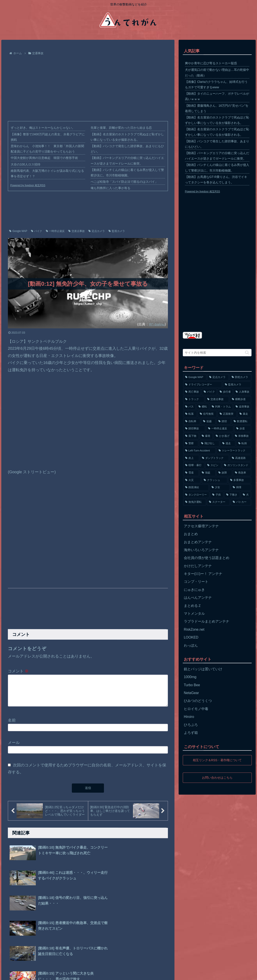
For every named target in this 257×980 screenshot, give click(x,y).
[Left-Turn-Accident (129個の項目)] (199, 451)
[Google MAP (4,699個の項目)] (195, 377)
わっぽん (191, 645)
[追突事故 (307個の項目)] (242, 407)
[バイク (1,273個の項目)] (209, 392)
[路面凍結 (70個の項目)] (196, 487)
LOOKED (191, 637)
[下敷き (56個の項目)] (232, 495)
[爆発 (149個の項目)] (206, 436)
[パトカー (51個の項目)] (241, 502)
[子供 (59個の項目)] (217, 495)
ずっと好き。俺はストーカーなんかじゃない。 (43, 128)
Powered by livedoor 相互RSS (28, 185)
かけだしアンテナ (198, 566)
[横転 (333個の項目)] (203, 407)
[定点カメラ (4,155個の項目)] (218, 377)
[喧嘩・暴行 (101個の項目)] (194, 465)
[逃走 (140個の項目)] (228, 444)
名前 (12, 726)
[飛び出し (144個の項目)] (209, 444)
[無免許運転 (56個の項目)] (195, 502)
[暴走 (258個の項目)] (244, 414)
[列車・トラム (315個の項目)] (221, 407)
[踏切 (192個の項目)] (224, 421)
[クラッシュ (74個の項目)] (215, 480)
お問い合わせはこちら (217, 778)
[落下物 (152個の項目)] (191, 436)
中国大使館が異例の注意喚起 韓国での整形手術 (44, 158)
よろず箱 (191, 733)
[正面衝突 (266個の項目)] (227, 414)
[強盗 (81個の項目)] (208, 473)
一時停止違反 (55, 231)
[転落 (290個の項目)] (190, 414)
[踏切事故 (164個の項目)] (194, 429)
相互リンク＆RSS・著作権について (217, 760)
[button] (247, 352)
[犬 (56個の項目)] (246, 495)
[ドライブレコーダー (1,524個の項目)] (203, 385)
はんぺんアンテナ (198, 598)
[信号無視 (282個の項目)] (207, 414)
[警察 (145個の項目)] (191, 444)
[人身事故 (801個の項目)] (242, 392)
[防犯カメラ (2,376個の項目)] (241, 377)
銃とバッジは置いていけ (203, 669)
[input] (217, 353)
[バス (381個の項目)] (189, 407)
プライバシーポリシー (35, 974)
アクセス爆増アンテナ (201, 526)
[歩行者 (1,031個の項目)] (225, 392)
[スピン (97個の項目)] (213, 465)
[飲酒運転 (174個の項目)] (241, 421)
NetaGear (191, 693)
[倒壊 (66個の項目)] (241, 487)
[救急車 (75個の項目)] (242, 473)
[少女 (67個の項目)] (220, 487)
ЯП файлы (156, 324)
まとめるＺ (193, 606)
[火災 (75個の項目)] (192, 480)
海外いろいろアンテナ (201, 550)
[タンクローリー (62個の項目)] (196, 495)
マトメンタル (194, 614)
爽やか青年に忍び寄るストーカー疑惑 (211, 63)
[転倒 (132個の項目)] (244, 444)
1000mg (190, 677)
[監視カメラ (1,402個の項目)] (237, 385)
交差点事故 (77, 231)
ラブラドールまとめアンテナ (207, 621)
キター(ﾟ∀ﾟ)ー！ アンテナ (203, 574)
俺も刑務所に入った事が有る (110, 188)
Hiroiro (189, 717)
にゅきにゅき (194, 590)
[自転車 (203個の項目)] (192, 421)
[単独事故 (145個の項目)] (242, 436)
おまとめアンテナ (198, 542)
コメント (18, 671)
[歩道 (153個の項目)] (243, 429)
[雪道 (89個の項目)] (191, 473)
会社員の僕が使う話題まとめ (207, 558)
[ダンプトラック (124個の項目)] (215, 458)
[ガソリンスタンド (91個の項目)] (237, 465)
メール (14, 748)
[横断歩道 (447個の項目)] (241, 399)
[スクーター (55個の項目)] (218, 502)
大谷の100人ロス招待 (25, 164)
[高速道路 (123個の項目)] (241, 458)
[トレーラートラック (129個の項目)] (234, 451)
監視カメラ (117, 231)
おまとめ (191, 534)
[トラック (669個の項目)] (194, 399)
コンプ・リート (196, 582)
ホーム (10, 974)
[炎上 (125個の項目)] (191, 458)
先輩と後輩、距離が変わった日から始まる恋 (121, 128)
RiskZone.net (194, 629)
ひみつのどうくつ (198, 701)
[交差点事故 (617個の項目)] (217, 399)
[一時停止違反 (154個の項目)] (220, 429)
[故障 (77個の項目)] (224, 473)
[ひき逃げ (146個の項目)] (223, 436)
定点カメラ (97, 231)
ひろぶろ (191, 725)
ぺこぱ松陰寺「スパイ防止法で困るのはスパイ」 (124, 182)
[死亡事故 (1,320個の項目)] (192, 392)
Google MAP (18, 231)
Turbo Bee (192, 685)
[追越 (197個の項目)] (208, 421)
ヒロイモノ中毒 (196, 709)
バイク (37, 231)
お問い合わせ (64, 974)
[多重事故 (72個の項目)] (240, 480)
